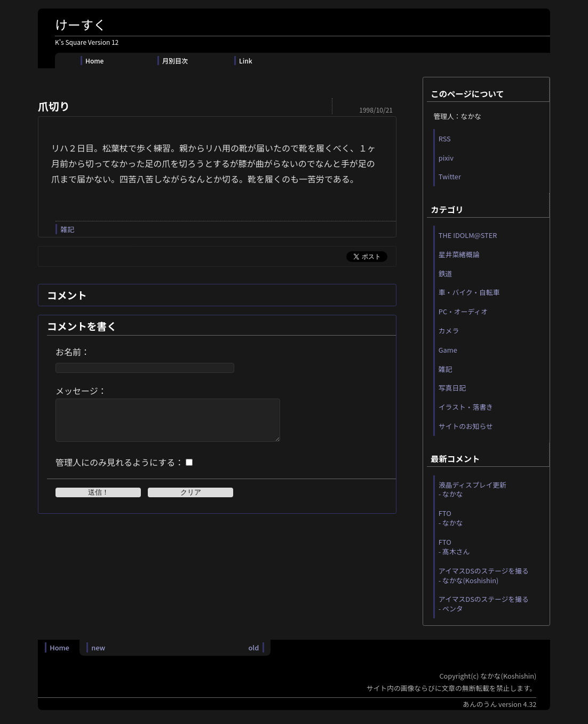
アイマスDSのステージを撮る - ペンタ (484, 604)
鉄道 (446, 273)
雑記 (67, 229)
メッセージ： (81, 391)
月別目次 (175, 61)
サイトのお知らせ (466, 426)
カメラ (449, 331)
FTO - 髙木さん (454, 547)
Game (448, 350)
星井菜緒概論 (459, 254)
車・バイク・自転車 (469, 292)
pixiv (446, 158)
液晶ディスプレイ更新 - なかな (472, 490)
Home (94, 61)
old (253, 647)
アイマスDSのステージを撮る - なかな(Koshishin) (484, 575)
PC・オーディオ (463, 311)
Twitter (450, 176)
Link (246, 61)
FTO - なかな (451, 518)
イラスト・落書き (466, 407)
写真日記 (452, 388)
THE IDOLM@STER (468, 235)
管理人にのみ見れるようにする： (120, 470)
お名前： (73, 352)
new (98, 647)
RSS (445, 138)
